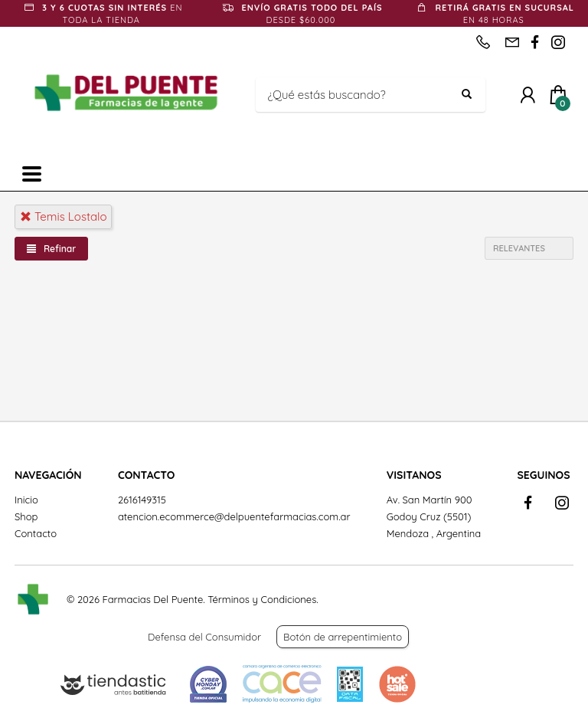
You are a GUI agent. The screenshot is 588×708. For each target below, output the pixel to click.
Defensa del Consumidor (204, 637)
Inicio (26, 500)
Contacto (36, 533)
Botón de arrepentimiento (343, 637)
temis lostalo (63, 216)
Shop (26, 516)
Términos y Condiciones (262, 599)
